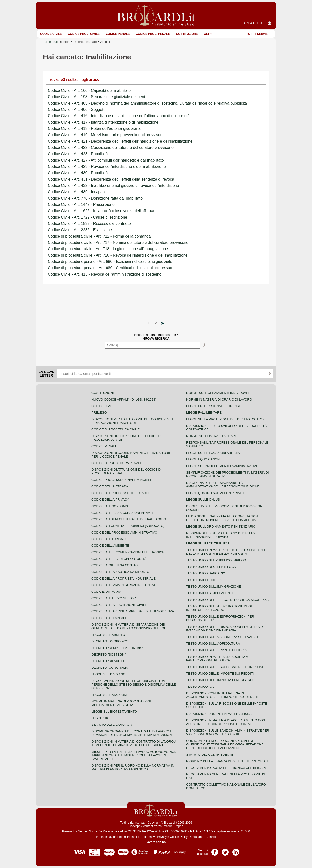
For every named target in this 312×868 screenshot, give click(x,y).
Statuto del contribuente (210, 755)
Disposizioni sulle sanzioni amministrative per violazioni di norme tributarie (228, 732)
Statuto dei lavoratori (112, 725)
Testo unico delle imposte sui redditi (220, 673)
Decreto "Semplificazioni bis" (117, 648)
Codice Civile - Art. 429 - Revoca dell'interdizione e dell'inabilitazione (107, 167)
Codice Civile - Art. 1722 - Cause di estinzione (88, 217)
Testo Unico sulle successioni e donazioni (225, 667)
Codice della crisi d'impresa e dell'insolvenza (133, 611)
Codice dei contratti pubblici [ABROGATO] (128, 526)
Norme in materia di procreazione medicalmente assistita (122, 703)
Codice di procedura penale (117, 463)
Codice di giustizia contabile (117, 565)
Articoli (105, 42)
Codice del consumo (110, 506)
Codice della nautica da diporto (120, 572)
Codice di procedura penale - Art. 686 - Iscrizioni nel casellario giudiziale (110, 262)
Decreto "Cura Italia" (110, 668)
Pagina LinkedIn (236, 850)
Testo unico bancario (206, 573)
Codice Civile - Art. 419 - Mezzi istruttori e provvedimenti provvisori (105, 135)
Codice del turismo (109, 539)
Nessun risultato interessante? (156, 337)
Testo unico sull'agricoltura (213, 644)
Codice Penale (118, 34)
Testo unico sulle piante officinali (218, 650)
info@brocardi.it (129, 837)
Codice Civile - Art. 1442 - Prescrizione (81, 205)
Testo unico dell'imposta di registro (219, 680)
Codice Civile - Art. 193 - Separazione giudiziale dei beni (96, 97)
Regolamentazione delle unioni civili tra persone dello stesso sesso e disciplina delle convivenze (134, 684)
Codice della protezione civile (119, 605)
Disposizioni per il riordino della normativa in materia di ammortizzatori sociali (133, 767)
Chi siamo (197, 837)
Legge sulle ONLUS (203, 500)
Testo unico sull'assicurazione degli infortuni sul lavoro (220, 608)
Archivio (211, 837)
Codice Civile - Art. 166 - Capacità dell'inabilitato (89, 91)
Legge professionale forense (214, 406)
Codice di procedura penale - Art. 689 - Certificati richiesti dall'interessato (111, 268)
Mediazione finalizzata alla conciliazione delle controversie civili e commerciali (223, 518)
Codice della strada (110, 486)
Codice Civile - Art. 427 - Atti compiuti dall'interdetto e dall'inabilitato (106, 160)
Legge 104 (100, 718)
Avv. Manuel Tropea (170, 826)
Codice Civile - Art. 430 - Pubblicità (78, 173)
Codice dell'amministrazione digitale (125, 585)
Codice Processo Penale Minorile (122, 480)
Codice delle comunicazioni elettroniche (129, 552)
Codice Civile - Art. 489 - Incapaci (77, 192)
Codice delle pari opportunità (119, 559)
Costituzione (187, 34)
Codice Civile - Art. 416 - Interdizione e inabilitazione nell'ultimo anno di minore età (119, 116)
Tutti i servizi (257, 34)
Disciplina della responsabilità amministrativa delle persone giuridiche (223, 485)
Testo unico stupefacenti (209, 593)
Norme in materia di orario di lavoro (219, 399)
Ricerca (64, 42)
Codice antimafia (106, 592)
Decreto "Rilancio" (108, 661)
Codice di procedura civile (116, 429)
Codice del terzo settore (115, 598)
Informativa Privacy (154, 837)
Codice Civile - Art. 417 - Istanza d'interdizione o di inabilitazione (103, 122)
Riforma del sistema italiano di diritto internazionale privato (220, 535)
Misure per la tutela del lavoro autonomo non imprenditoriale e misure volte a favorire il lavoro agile (134, 755)
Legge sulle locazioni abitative (214, 453)
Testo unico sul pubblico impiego (216, 560)
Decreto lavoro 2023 (110, 641)
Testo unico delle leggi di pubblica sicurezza (227, 600)
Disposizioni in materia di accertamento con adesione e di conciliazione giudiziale (226, 722)
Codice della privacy (110, 500)
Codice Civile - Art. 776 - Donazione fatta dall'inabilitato (95, 198)
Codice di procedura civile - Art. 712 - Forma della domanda (99, 236)
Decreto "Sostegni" (109, 654)
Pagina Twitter (225, 850)
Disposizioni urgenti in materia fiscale (221, 714)
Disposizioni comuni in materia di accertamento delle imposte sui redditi (222, 695)
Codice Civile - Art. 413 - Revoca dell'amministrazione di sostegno (105, 274)
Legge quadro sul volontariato (215, 493)
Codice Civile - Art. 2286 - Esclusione (80, 230)
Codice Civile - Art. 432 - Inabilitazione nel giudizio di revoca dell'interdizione (113, 186)
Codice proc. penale (153, 34)
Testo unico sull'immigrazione (214, 587)
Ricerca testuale (85, 42)
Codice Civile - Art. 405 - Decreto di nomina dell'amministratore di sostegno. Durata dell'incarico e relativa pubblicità (147, 103)
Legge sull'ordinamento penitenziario (221, 527)
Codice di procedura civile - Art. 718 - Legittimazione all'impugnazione (108, 249)
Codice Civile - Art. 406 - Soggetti (77, 110)
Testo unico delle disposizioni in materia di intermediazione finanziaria (225, 629)
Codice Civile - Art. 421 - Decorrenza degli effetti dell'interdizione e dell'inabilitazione (120, 141)
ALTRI (208, 34)
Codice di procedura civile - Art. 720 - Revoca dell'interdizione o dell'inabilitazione (118, 255)
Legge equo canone (204, 459)
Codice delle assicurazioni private (123, 513)
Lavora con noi (156, 842)
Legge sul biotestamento (114, 711)
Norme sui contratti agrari (211, 436)
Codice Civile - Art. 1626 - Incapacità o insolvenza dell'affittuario (103, 211)
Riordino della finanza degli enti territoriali (227, 761)
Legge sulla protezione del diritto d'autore (226, 419)
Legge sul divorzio (108, 674)
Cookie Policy (179, 837)
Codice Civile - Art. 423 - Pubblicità (78, 154)
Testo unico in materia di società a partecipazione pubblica (217, 658)
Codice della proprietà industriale (123, 578)
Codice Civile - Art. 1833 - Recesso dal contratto (89, 224)
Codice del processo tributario (120, 493)
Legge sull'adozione (110, 695)
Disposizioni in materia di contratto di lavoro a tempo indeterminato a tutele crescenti (134, 743)
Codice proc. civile (84, 34)
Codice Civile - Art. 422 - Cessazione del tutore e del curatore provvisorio (111, 148)
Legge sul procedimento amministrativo (222, 466)
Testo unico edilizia (204, 580)
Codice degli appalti (109, 618)
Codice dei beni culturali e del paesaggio (129, 519)
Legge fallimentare (204, 413)
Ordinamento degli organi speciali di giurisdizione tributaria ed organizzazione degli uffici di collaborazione (225, 744)
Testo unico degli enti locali (212, 567)
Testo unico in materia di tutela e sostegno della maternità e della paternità (226, 552)
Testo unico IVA (200, 687)
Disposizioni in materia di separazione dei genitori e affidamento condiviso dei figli (129, 626)
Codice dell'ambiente (110, 546)
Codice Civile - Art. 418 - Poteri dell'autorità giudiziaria (94, 129)
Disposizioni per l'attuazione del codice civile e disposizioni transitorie (133, 421)
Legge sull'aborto (108, 635)
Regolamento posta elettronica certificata (226, 768)
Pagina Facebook (215, 850)
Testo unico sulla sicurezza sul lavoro (222, 637)
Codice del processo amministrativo (124, 532)
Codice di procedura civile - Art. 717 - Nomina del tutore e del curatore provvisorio (118, 243)
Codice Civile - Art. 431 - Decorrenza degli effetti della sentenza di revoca (111, 179)
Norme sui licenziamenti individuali (217, 393)
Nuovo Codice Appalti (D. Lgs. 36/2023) (124, 399)
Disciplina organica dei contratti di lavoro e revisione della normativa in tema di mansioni (132, 733)
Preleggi (99, 413)
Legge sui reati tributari (208, 543)
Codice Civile (51, 34)
